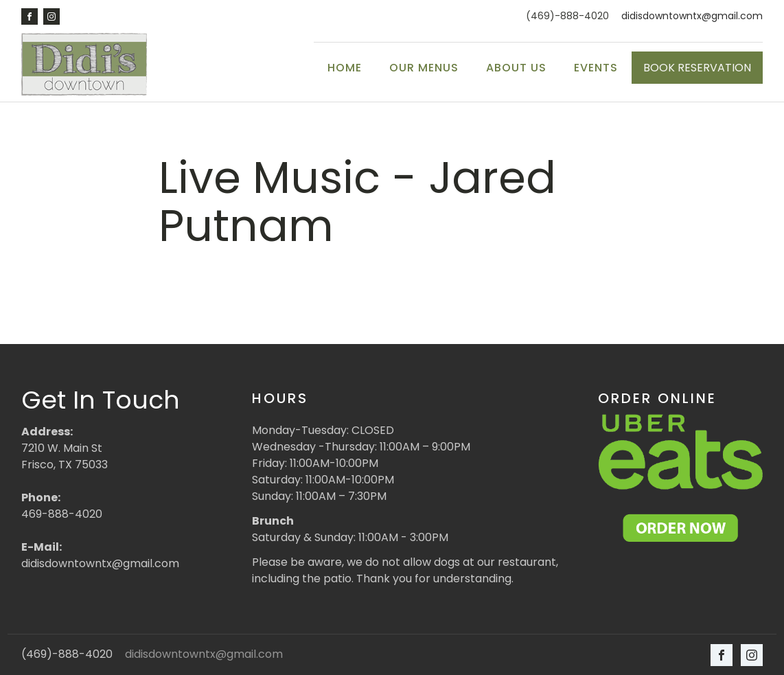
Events (596, 68)
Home (345, 68)
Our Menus (424, 68)
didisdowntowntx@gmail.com (692, 16)
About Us (516, 68)
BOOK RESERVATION (697, 68)
